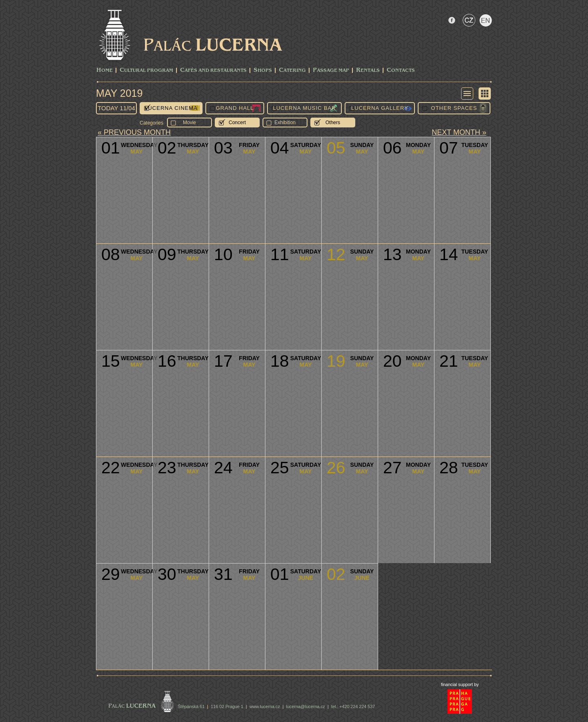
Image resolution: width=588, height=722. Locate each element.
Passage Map (331, 70)
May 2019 (119, 93)
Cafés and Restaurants (213, 70)
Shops (263, 70)
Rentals (368, 70)
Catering (292, 70)
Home (105, 70)
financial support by (460, 684)
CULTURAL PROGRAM (146, 70)
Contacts (401, 70)
